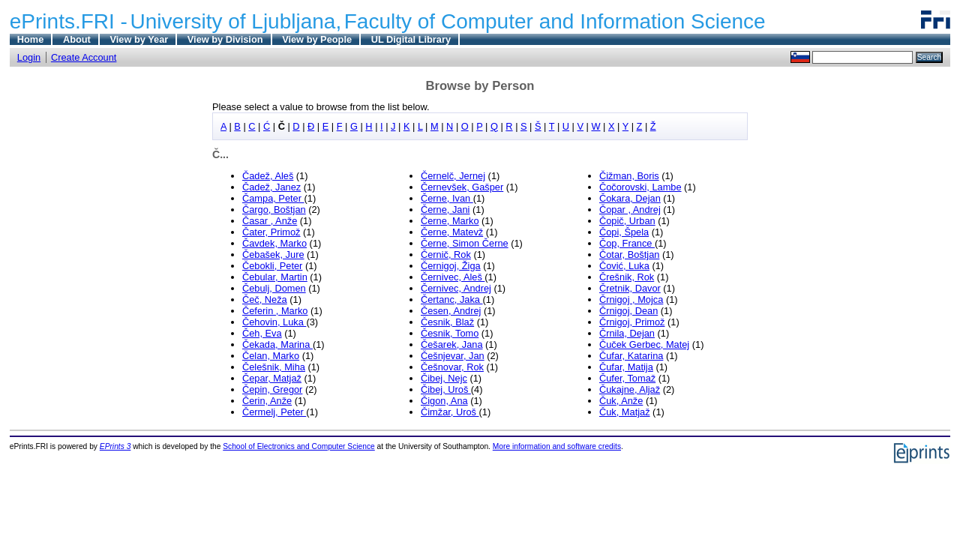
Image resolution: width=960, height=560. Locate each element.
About (77, 39)
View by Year (139, 39)
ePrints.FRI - (69, 21)
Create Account (84, 57)
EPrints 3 (115, 446)
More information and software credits (557, 446)
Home (31, 39)
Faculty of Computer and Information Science (555, 21)
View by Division (225, 39)
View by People (317, 39)
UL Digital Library (411, 39)
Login (29, 57)
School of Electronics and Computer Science (299, 446)
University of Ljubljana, (236, 21)
